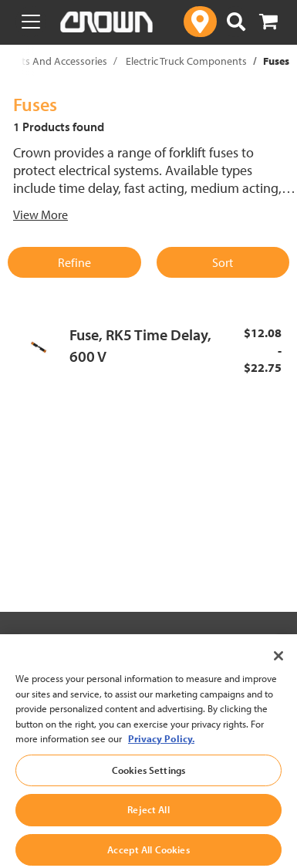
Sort (223, 262)
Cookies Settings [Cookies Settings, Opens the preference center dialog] (148, 789)
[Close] (278, 676)
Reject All (148, 829)
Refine (74, 262)
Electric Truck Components (186, 61)
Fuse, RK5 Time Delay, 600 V (140, 346)
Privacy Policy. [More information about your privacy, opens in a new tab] (161, 758)
